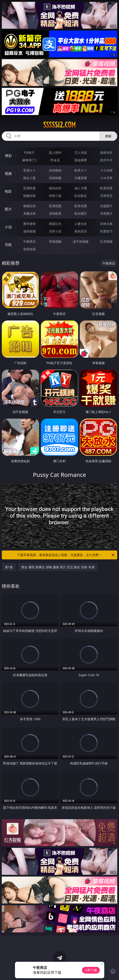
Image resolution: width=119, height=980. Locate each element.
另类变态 (106, 196)
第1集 (9, 567)
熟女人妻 (29, 178)
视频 (8, 173)
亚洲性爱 (29, 188)
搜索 (108, 136)
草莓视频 (55, 241)
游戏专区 (106, 152)
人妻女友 (81, 224)
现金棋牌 (81, 160)
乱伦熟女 (81, 196)
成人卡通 (81, 188)
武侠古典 (106, 224)
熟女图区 (81, 213)
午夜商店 (29, 241)
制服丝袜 (29, 196)
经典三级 (55, 196)
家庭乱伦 (55, 224)
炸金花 (55, 160)
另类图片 (106, 213)
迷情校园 (29, 231)
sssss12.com (59, 125)
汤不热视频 (81, 241)
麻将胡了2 (29, 160)
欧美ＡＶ (81, 170)
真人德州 (55, 152)
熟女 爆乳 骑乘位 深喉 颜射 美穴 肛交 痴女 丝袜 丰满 (58, 567)
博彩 (8, 156)
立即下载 (91, 970)
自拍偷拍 (55, 170)
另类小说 (55, 231)
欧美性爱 (106, 188)
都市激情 (29, 224)
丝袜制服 (55, 178)
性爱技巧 (106, 231)
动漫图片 (106, 206)
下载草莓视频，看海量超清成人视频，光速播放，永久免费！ (66, 555)
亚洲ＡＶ (29, 170)
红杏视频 (106, 241)
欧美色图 (81, 206)
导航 (8, 245)
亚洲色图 (55, 206)
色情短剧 (29, 249)
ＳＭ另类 (106, 178)
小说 (8, 227)
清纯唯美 (55, 213)
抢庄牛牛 (106, 160)
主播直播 (81, 178)
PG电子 (30, 152)
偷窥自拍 (29, 206)
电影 (8, 191)
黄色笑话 (81, 231)
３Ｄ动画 (106, 170)
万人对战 (81, 152)
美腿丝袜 (29, 213)
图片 (8, 209)
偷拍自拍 (55, 188)
